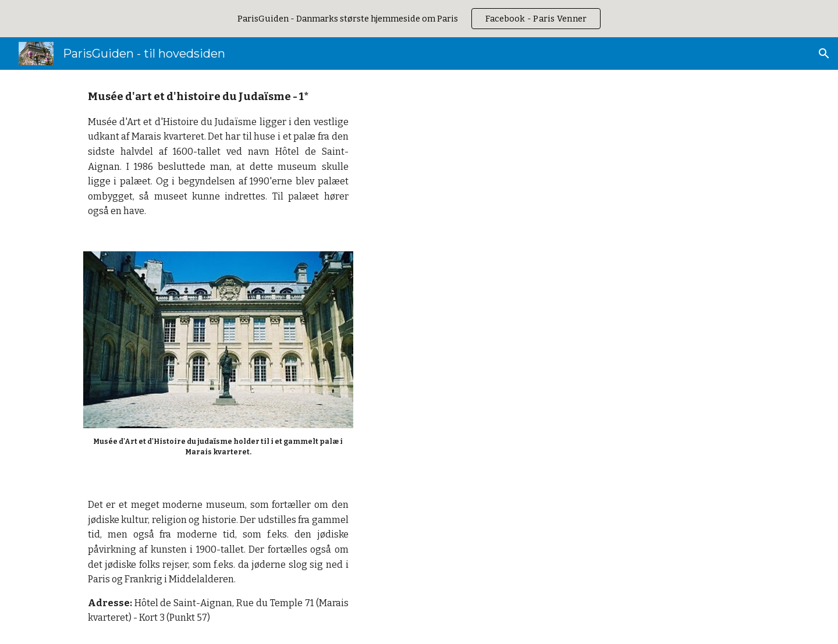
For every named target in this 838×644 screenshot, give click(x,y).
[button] (824, 54)
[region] (419, 19)
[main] (218, 154)
